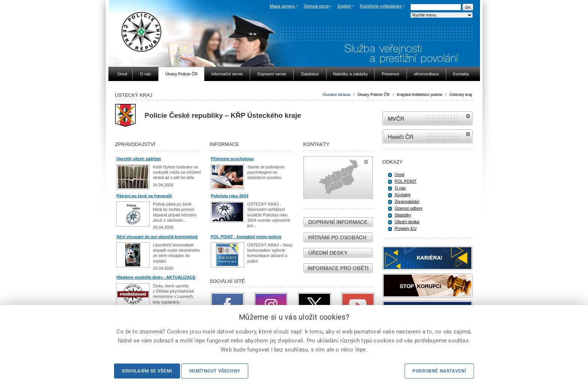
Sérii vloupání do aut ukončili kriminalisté (157, 237)
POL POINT (406, 181)
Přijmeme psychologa (232, 159)
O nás (400, 188)
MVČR (427, 118)
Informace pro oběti (338, 268)
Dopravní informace (338, 222)
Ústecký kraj (461, 95)
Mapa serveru (282, 6)
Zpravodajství (407, 201)
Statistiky (403, 215)
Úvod (400, 174)
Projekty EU (406, 228)
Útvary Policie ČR (373, 95)
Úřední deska (407, 222)
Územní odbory (409, 208)
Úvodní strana (336, 95)
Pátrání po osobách (338, 237)
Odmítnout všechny (215, 371)
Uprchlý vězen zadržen (139, 159)
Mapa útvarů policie (338, 177)
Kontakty (403, 195)
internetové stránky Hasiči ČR (427, 136)
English (344, 6)
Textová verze (316, 6)
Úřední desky (338, 253)
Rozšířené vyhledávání (381, 6)
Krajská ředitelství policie (419, 95)
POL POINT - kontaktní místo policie (246, 237)
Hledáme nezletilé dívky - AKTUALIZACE (156, 277)
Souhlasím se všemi (147, 371)
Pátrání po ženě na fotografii (144, 196)
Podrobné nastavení (439, 371)
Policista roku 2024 (230, 196)
